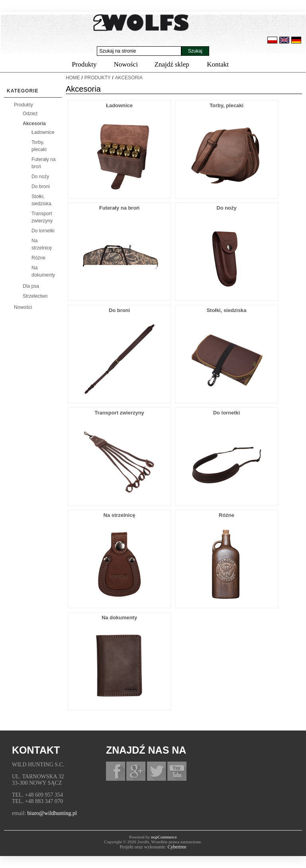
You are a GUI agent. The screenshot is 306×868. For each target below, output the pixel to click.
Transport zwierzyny (119, 413)
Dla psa (31, 286)
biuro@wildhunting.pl (52, 813)
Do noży (40, 177)
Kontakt (218, 64)
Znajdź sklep (172, 64)
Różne (38, 258)
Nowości (126, 64)
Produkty (84, 64)
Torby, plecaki (227, 105)
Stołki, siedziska (226, 310)
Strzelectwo (35, 296)
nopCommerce (164, 837)
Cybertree (177, 847)
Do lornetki (43, 231)
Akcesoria (34, 124)
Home (73, 78)
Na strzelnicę (120, 515)
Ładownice (43, 132)
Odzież (30, 114)
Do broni (41, 187)
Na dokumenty (119, 618)
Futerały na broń (119, 208)
